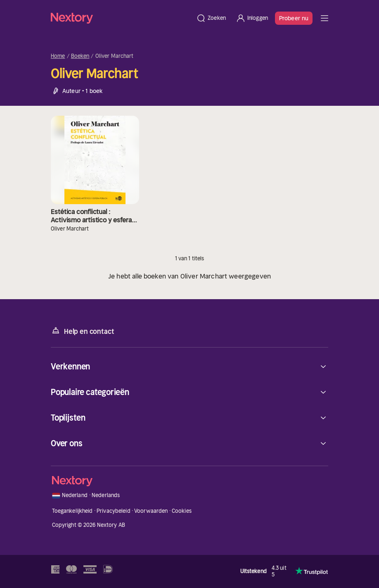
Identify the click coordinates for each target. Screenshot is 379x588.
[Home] (121, 18)
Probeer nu (294, 18)
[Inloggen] (252, 18)
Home (58, 56)
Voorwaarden (151, 511)
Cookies (182, 511)
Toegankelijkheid (72, 511)
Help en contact (82, 331)
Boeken (80, 56)
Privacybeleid (114, 511)
